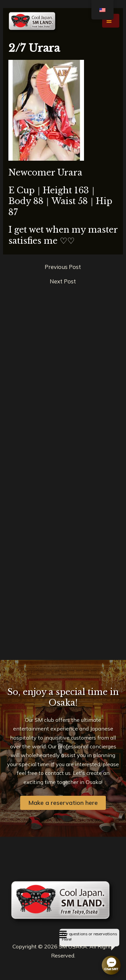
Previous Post (63, 267)
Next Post (63, 281)
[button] (63, 935)
